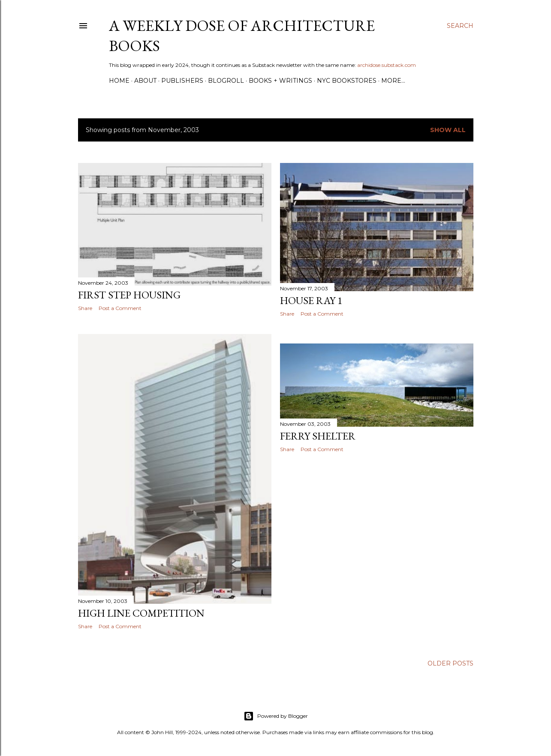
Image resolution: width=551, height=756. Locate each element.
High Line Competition (141, 615)
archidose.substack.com (387, 65)
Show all (448, 130)
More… (393, 81)
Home (119, 81)
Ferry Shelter (318, 434)
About (145, 81)
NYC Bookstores (347, 81)
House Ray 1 (311, 300)
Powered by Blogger (276, 715)
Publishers (182, 81)
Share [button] (85, 308)
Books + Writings (280, 81)
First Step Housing (129, 295)
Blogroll (226, 81)
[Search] (460, 26)
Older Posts (450, 663)
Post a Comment (120, 308)
